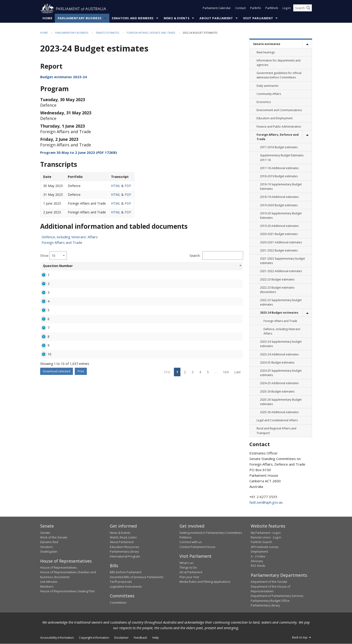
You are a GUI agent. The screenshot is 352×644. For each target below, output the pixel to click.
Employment (259, 552)
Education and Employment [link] (275, 118)
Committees (118, 602)
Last (238, 433)
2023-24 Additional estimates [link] (279, 354)
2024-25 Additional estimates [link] (279, 383)
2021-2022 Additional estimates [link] (281, 271)
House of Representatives (59, 568)
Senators (47, 547)
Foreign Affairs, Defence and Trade (151, 33)
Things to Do (188, 568)
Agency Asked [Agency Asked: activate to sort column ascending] (147, 268)
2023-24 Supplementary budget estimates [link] (281, 344)
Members (47, 586)
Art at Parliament (191, 572)
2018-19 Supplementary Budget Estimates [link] (281, 187)
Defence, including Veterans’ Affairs (70, 237)
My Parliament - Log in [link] (266, 533)
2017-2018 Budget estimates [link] (279, 147)
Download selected (57, 433)
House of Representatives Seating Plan (67, 591)
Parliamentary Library (124, 552)
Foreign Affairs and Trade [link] (280, 321)
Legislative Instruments (126, 586)
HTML (116, 186)
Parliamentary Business (80, 18)
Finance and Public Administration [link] (279, 127)
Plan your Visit (189, 577)
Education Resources (125, 547)
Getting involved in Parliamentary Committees (211, 533)
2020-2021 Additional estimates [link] (281, 242)
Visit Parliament (258, 18)
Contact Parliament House (197, 547)
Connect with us (191, 542)
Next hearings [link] (266, 52)
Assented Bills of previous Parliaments (137, 577)
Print (81, 433)
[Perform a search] (308, 9)
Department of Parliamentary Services (277, 596)
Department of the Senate (269, 582)
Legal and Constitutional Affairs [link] (277, 420)
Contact (240, 9)
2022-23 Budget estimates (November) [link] (277, 290)
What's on (186, 563)
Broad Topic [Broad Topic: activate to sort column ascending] (118, 268)
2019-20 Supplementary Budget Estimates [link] (281, 216)
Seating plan (49, 552)
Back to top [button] (302, 637)
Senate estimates (107, 33)
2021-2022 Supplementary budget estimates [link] (282, 261)
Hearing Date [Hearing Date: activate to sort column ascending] (191, 268)
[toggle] (307, 44)
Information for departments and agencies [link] (279, 63)
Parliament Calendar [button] (217, 9)
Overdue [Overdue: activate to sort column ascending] (214, 266)
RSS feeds (258, 566)
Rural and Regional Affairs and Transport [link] (276, 431)
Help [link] (156, 638)
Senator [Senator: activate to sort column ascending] (73, 266)
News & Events (177, 18)
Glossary (257, 561)
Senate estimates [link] (267, 44)
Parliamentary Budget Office (270, 601)
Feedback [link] (140, 638)
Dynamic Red (49, 542)
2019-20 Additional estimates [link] (279, 226)
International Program (125, 556)
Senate (45, 533)
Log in (287, 9)
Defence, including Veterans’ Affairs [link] (282, 332)
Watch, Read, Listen (123, 538)
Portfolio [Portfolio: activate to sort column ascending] (98, 266)
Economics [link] (264, 102)
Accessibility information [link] (57, 638)
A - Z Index (258, 556)
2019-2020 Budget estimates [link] (279, 205)
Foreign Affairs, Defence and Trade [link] (278, 137)
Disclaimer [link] (121, 638)
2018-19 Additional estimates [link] (279, 197)
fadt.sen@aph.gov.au (266, 502)
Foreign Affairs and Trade (62, 243)
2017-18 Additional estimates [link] (279, 168)
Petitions (186, 538)
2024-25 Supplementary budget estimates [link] (281, 373)
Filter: (218, 256)
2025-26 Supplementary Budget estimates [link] (281, 402)
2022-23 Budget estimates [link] (277, 279)
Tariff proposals (121, 582)
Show (54, 256)
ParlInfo (256, 9)
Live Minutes (49, 582)
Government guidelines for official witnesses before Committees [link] (279, 75)
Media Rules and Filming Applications (205, 582)
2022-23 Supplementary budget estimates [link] (281, 303)
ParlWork (272, 9)
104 (226, 433)
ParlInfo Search (261, 542)
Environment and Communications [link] (279, 110)
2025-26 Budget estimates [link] (277, 391)
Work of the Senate (54, 538)
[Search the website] (303, 9)
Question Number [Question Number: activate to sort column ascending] (51, 268)
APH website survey (265, 547)
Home (47, 18)
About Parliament (216, 18)
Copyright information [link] (94, 638)
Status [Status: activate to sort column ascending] (170, 266)
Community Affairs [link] (269, 94)
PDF (128, 186)
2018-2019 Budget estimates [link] (279, 176)
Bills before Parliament (126, 572)
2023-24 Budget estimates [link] (279, 313)
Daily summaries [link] (267, 86)
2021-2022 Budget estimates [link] (279, 250)
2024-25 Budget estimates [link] (277, 362)
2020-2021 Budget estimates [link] (279, 234)
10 (49, 411)
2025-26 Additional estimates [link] (279, 412)
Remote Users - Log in (266, 538)
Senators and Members (133, 18)
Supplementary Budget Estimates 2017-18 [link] (282, 158)
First (167, 433)
